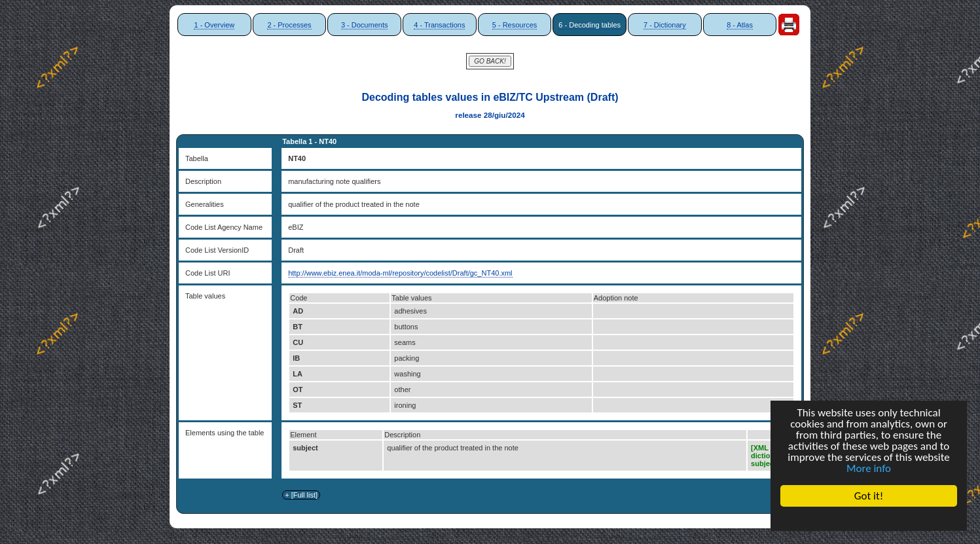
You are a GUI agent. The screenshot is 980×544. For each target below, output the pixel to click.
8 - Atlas (740, 25)
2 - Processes (289, 25)
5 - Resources (515, 25)
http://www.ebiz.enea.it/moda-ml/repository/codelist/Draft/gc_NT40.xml (400, 273)
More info (869, 468)
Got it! (869, 496)
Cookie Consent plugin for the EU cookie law (869, 518)
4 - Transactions (439, 25)
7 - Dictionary (665, 25)
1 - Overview (214, 25)
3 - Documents (365, 25)
